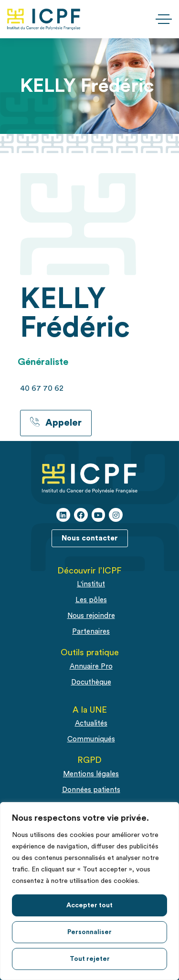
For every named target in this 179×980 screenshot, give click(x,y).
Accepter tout (89, 905)
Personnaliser (89, 932)
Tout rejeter (90, 959)
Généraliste (43, 362)
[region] (89, 891)
